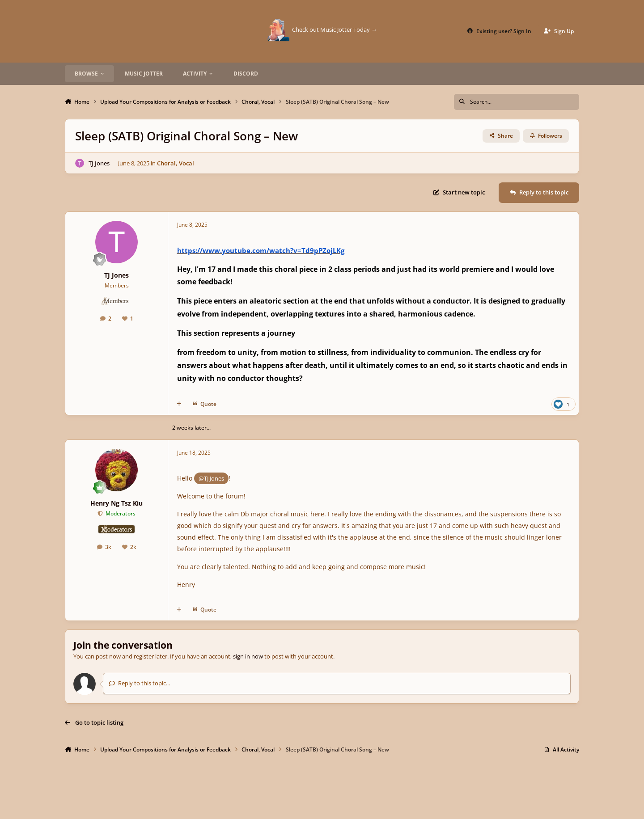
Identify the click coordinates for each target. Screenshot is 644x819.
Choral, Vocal (176, 163)
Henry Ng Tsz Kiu (117, 503)
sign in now (248, 656)
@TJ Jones (211, 478)
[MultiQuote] (179, 404)
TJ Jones (99, 163)
